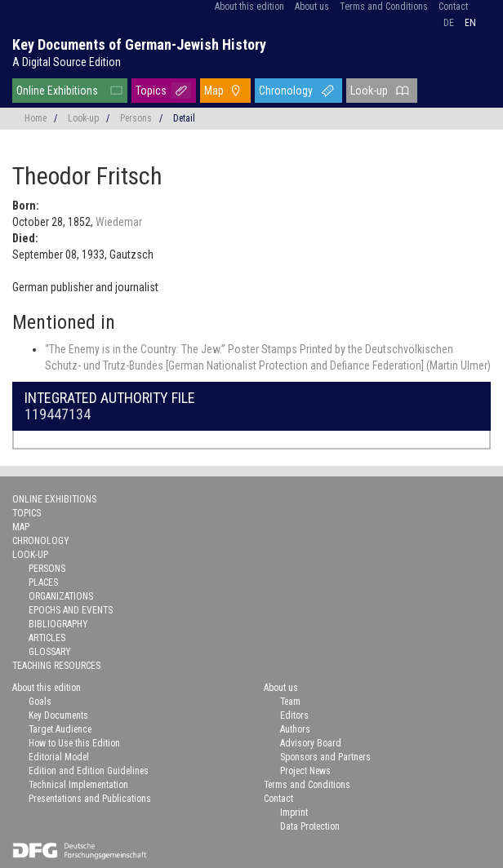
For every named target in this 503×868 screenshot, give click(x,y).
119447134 (58, 414)
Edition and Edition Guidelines (89, 771)
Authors (295, 729)
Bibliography (58, 624)
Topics (151, 91)
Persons (136, 118)
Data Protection (310, 826)
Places (43, 582)
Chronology (286, 91)
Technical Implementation (78, 785)
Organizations (61, 596)
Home (36, 118)
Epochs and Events (71, 610)
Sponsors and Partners (325, 757)
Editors (294, 715)
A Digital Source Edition (67, 62)
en (470, 23)
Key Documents (58, 715)
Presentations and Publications (90, 799)
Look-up (369, 91)
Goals (40, 702)
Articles (47, 638)
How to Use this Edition (74, 743)
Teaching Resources (56, 666)
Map (214, 91)
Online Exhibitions (57, 91)
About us (312, 7)
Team (290, 702)
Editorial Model (59, 757)
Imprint (294, 813)
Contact (453, 7)
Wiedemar (119, 222)
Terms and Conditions (384, 7)
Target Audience (60, 729)
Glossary (50, 652)
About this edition (249, 7)
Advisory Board (311, 743)
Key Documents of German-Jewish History (139, 44)
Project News (305, 771)
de (449, 23)
